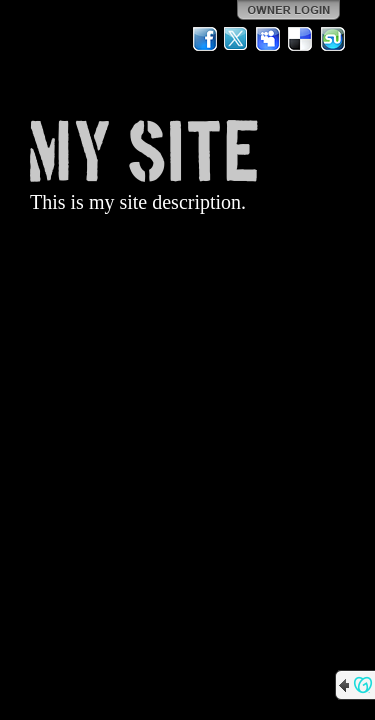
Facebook (205, 39)
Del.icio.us (301, 39)
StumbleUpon (333, 39)
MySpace (269, 39)
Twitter (237, 39)
